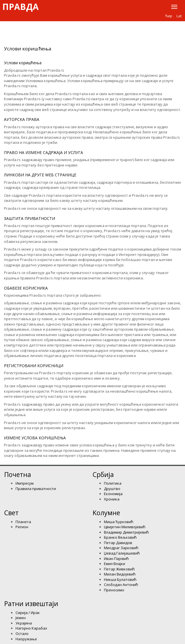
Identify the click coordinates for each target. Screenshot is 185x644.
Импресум (25, 483)
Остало (22, 634)
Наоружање (26, 639)
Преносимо (114, 590)
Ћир (169, 16)
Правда (20, 7)
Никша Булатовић (120, 579)
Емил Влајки (115, 564)
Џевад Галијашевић (122, 553)
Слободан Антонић (121, 585)
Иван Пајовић (116, 559)
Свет (11, 513)
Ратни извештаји (31, 604)
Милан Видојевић (120, 574)
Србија (103, 474)
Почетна (18, 474)
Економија (113, 494)
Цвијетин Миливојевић (125, 527)
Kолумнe (106, 513)
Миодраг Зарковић (121, 548)
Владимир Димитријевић (126, 532)
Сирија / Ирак (28, 613)
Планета (23, 522)
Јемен (21, 618)
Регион (22, 527)
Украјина (24, 623)
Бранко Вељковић (120, 537)
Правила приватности (36, 489)
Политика (113, 483)
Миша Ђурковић (119, 522)
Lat (179, 16)
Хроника (112, 499)
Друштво (112, 489)
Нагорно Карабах (31, 628)
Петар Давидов (118, 543)
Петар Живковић (119, 569)
